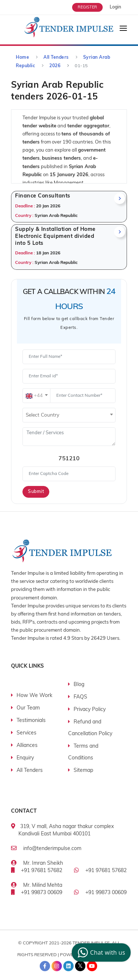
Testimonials (31, 721)
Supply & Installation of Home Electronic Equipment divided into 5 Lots (55, 236)
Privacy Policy (90, 710)
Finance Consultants (43, 196)
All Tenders (56, 58)
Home (22, 58)
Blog (79, 685)
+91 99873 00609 (42, 893)
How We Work (34, 696)
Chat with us (100, 952)
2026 (55, 66)
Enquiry (25, 758)
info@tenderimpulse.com (52, 849)
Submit (36, 492)
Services (26, 733)
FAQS (80, 697)
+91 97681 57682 (42, 871)
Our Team (28, 708)
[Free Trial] (91, 7)
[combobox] (36, 396)
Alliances (27, 746)
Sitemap (83, 771)
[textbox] (36, 396)
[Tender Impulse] (69, 28)
